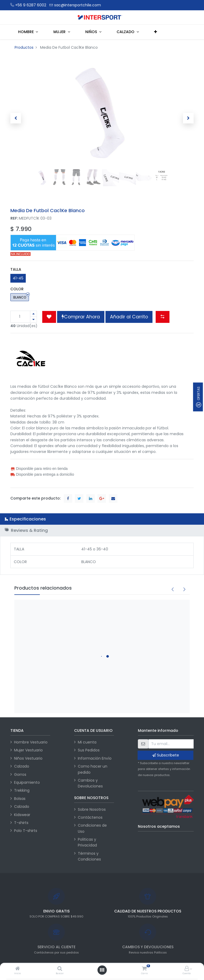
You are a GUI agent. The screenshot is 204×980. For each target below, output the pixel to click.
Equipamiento (27, 782)
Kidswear (22, 815)
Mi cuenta (87, 742)
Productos (24, 47)
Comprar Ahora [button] (81, 317)
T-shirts (21, 823)
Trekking (22, 790)
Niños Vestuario (28, 758)
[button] (156, 32)
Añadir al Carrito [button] (129, 317)
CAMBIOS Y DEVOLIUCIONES (148, 947)
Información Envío (95, 758)
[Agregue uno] (33, 314)
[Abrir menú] (102, 970)
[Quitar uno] (33, 320)
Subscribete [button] (166, 755)
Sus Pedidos (89, 750)
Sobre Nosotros (92, 809)
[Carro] (144, 969)
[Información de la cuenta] (187, 969)
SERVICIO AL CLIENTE (56, 947)
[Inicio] (18, 969)
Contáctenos (90, 817)
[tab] (102, 519)
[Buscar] (60, 969)
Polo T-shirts (26, 831)
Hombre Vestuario (31, 742)
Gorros (20, 774)
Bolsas (20, 799)
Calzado (22, 766)
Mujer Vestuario (28, 750)
